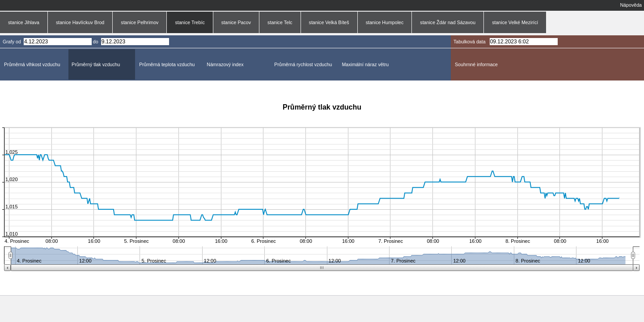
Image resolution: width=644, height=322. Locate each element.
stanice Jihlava (24, 22)
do (96, 42)
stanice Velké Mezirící (515, 22)
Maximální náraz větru (365, 64)
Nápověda (631, 5)
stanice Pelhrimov (140, 22)
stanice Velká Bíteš (329, 22)
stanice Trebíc (190, 22)
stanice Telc (280, 22)
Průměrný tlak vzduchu (96, 64)
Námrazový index (225, 64)
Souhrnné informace (476, 64)
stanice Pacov (236, 22)
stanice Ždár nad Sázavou (448, 22)
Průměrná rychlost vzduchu (303, 64)
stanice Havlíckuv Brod (80, 22)
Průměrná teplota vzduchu (167, 64)
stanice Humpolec (385, 22)
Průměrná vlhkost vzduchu (32, 64)
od (18, 42)
